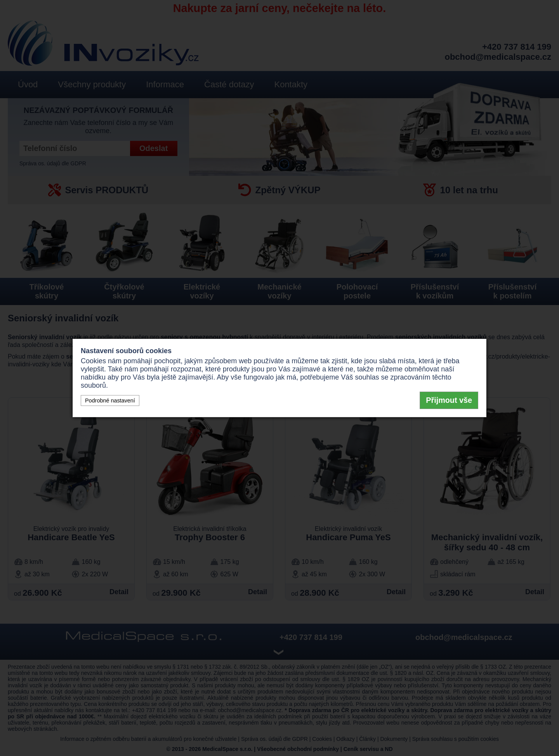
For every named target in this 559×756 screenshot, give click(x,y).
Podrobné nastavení (110, 401)
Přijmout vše (449, 400)
